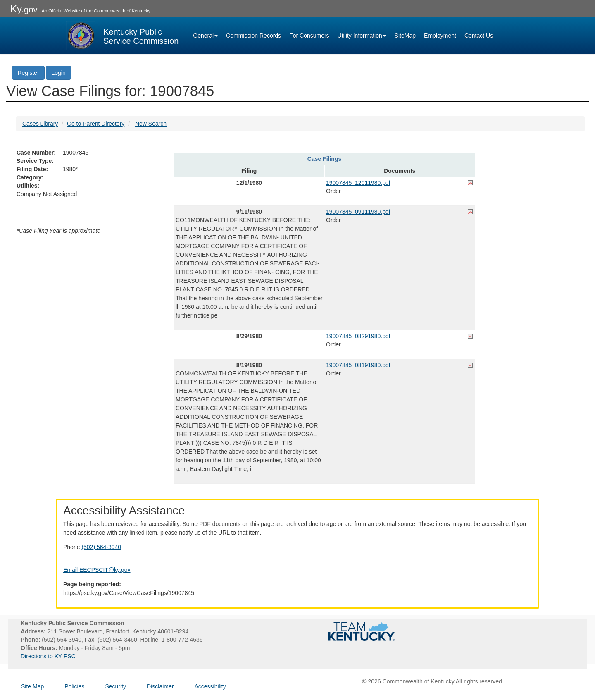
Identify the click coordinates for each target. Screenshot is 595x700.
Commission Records (253, 36)
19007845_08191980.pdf (358, 365)
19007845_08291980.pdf (358, 336)
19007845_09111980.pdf (358, 212)
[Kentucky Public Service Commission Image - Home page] (122, 36)
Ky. (24, 9)
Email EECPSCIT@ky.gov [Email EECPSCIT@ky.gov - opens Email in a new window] (97, 570)
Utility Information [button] (362, 36)
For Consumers (309, 36)
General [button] (205, 36)
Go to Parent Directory (96, 124)
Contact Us (479, 36)
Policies (74, 686)
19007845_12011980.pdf (358, 183)
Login (58, 73)
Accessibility (210, 686)
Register (28, 73)
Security (116, 686)
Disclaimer (160, 686)
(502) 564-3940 (101, 547)
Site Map (32, 686)
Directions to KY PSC (48, 656)
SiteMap (405, 36)
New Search (151, 124)
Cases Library (40, 124)
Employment (440, 36)
